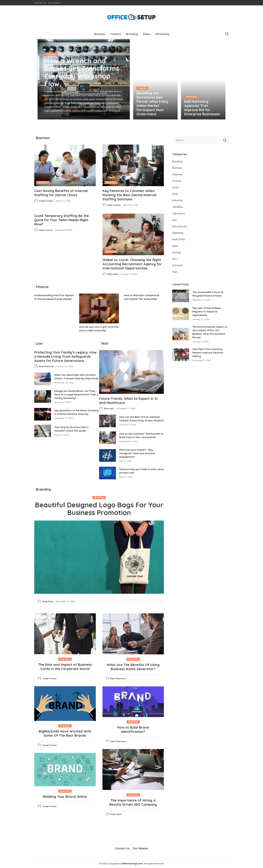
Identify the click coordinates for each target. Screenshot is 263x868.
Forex (175, 187)
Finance (142, 88)
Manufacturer (180, 227)
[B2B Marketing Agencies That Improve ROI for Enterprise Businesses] (203, 79)
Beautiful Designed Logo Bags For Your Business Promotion (99, 509)
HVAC (175, 194)
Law (175, 220)
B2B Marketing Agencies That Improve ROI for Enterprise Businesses (202, 108)
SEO (175, 259)
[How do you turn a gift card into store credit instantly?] (99, 308)
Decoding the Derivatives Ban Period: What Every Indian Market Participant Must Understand (152, 104)
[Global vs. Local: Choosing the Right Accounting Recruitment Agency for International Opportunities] (133, 234)
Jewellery (177, 207)
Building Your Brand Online (65, 797)
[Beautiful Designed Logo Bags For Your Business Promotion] (99, 557)
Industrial (177, 200)
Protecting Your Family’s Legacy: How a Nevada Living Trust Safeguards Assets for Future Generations (65, 356)
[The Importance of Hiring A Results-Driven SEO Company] (133, 770)
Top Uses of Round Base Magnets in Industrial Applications (207, 312)
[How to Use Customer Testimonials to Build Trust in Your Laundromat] (108, 438)
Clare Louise (114, 205)
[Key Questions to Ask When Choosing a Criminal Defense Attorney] (43, 414)
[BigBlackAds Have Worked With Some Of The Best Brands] (65, 704)
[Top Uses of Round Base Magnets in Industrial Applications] (181, 314)
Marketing (191, 97)
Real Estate (179, 239)
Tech (106, 390)
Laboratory (179, 213)
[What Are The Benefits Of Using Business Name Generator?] (133, 634)
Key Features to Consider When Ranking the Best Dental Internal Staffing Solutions (129, 195)
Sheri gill (109, 408)
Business (51, 54)
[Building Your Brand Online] (65, 770)
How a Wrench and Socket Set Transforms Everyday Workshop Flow (82, 72)
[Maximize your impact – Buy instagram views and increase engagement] (108, 455)
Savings (177, 252)
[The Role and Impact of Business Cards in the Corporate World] (65, 634)
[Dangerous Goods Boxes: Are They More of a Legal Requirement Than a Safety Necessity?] (43, 396)
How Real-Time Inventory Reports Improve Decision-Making (208, 353)
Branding (99, 498)
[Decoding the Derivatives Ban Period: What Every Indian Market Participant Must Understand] (155, 79)
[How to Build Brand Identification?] (133, 702)
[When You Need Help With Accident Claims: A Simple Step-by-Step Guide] (43, 379)
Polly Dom (113, 274)
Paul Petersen (47, 366)
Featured (177, 174)
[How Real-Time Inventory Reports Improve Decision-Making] (181, 355)
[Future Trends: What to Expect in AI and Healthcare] (132, 372)
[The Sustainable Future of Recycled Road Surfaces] (181, 296)
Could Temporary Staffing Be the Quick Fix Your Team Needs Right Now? (62, 220)
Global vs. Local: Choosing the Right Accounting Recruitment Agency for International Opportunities (132, 264)
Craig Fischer (46, 201)
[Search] (227, 34)
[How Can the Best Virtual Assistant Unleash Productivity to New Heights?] (108, 421)
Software (177, 265)
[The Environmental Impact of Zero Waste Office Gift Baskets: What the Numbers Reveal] (181, 334)
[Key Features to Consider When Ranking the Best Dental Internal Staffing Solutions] (133, 165)
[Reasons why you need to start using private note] (108, 473)
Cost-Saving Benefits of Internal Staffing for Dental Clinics (61, 193)
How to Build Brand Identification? (133, 729)
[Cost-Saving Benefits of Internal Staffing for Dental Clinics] (65, 165)
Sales (175, 246)
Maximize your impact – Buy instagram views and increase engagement (137, 453)
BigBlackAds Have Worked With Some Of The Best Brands (65, 733)
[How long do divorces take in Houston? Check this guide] (43, 431)
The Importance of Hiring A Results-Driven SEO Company (133, 802)
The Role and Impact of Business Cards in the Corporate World (65, 667)
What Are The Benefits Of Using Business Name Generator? (133, 667)
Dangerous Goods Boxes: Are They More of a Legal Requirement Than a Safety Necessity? (76, 395)
